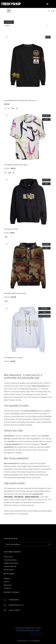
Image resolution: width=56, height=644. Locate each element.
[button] (7, 37)
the (13, 108)
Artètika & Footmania (11, 563)
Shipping (7, 579)
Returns (7, 582)
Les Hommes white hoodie (13, 358)
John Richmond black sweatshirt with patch (20, 101)
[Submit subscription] (49, 544)
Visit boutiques (9, 570)
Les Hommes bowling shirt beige (16, 165)
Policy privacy (8, 557)
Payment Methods (10, 566)
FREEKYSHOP (11, 4)
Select (8, 26)
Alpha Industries (32, 497)
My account (8, 585)
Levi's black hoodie (11, 229)
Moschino (9, 497)
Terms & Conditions (10, 560)
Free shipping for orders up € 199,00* (28, 630)
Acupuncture (38, 494)
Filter (9, 22)
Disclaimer (19, 497)
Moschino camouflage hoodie (15, 293)
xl (17, 108)
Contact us (7, 588)
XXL (6, 301)
